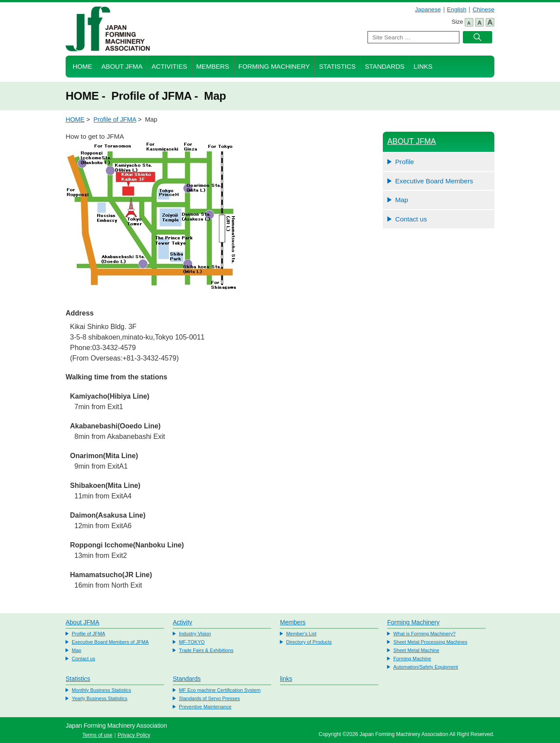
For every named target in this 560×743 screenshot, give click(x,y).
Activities (170, 67)
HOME (82, 67)
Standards (385, 67)
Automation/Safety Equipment (426, 667)
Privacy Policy (134, 735)
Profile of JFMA (115, 119)
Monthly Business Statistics (101, 690)
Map (402, 200)
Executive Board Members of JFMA (110, 642)
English (457, 9)
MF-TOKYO (192, 642)
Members (213, 67)
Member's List (301, 634)
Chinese (483, 9)
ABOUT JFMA (411, 141)
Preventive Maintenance (205, 707)
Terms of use (97, 735)
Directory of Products (309, 642)
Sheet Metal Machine (416, 650)
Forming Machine (412, 659)
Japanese (428, 9)
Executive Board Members (434, 181)
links (286, 679)
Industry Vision (195, 634)
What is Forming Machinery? (424, 634)
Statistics (337, 67)
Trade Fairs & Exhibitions (206, 650)
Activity (182, 622)
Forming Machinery (274, 67)
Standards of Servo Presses (209, 698)
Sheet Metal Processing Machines (430, 642)
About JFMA (122, 67)
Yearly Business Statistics (100, 698)
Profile (404, 162)
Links (423, 67)
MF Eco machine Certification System (220, 690)
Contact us (411, 219)
